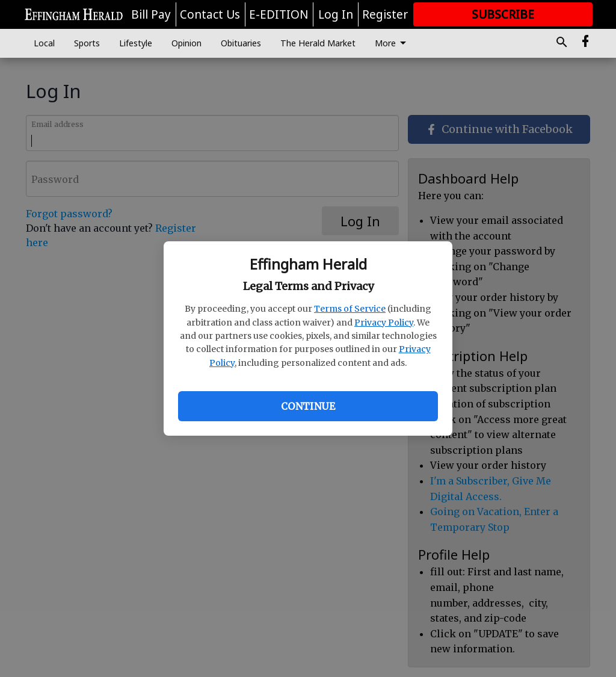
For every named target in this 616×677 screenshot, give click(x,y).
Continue (308, 406)
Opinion (186, 43)
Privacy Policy (384, 323)
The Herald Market (318, 43)
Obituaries (241, 43)
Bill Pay (151, 14)
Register (385, 14)
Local (44, 43)
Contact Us (210, 14)
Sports (87, 43)
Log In (336, 14)
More (393, 43)
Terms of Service (350, 309)
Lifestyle (136, 43)
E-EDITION (279, 14)
